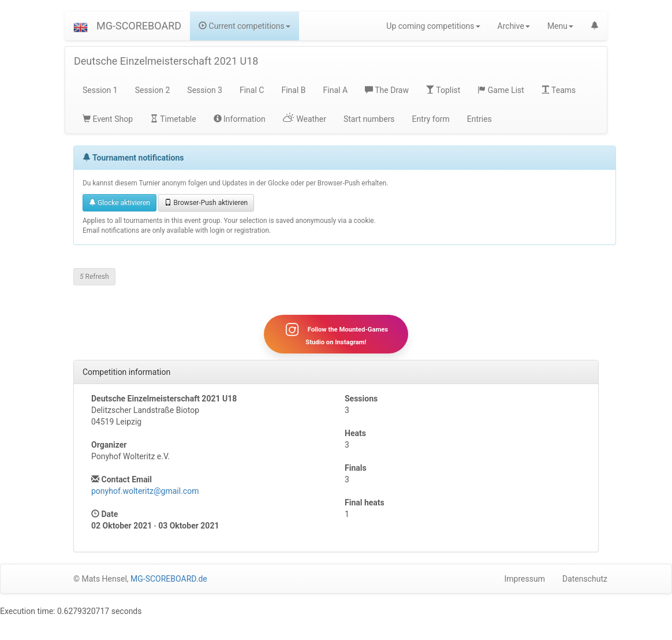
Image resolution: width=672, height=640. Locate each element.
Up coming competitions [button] (433, 26)
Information (240, 119)
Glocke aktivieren (120, 203)
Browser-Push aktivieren (206, 203)
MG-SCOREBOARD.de (169, 579)
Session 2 (153, 90)
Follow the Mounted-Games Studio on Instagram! (336, 334)
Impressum (525, 579)
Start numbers (369, 119)
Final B (293, 90)
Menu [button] (560, 26)
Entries (479, 119)
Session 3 (205, 90)
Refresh (94, 277)
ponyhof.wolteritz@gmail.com (145, 491)
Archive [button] (514, 26)
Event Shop (108, 119)
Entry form (431, 119)
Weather (305, 119)
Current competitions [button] (244, 26)
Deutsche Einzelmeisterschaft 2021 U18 (166, 61)
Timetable (173, 119)
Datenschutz (585, 579)
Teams (559, 90)
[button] (81, 26)
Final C (252, 90)
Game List (501, 90)
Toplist (443, 90)
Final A (336, 90)
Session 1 (100, 90)
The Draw (387, 90)
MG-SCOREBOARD (139, 26)
